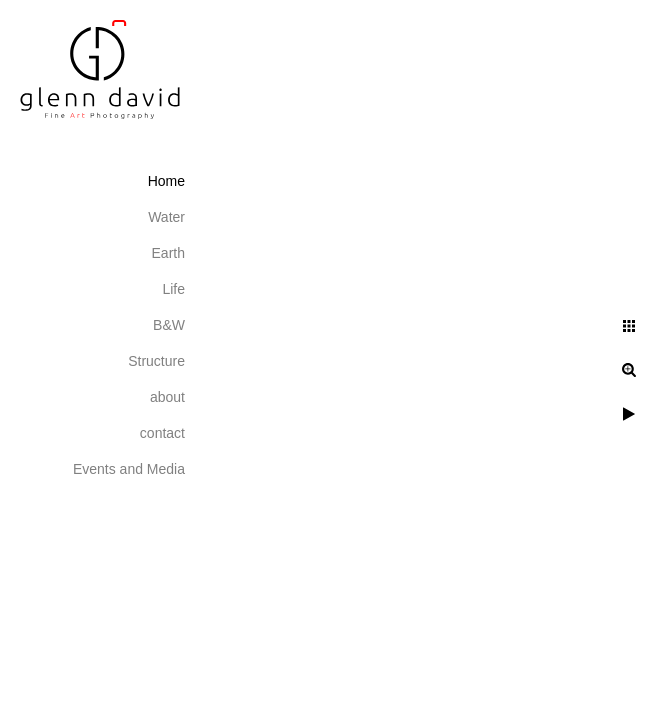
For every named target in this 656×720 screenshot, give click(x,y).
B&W (169, 325)
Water (166, 217)
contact (162, 433)
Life (173, 289)
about (167, 397)
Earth (168, 253)
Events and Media (129, 469)
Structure (156, 361)
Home (166, 181)
